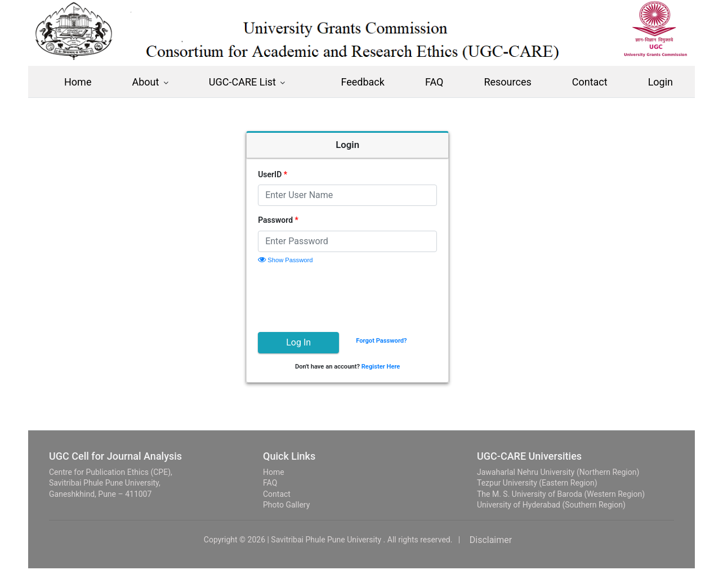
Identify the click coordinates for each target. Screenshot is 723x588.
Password (292, 220)
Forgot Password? (395, 341)
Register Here (395, 367)
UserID (287, 174)
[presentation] (358, 297)
